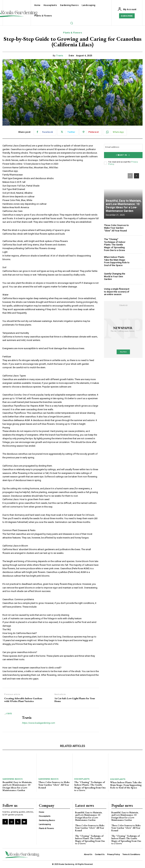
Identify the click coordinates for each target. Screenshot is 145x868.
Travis (60, 56)
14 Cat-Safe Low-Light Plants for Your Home (75, 700)
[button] (72, 23)
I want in (123, 155)
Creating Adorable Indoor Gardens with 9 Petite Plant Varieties (23, 700)
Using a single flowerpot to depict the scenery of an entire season (117, 292)
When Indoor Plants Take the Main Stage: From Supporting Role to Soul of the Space (117, 261)
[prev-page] (130, 176)
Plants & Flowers (72, 33)
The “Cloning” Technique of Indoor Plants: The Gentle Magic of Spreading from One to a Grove (115, 245)
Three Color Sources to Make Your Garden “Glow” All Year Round (116, 228)
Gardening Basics (13, 779)
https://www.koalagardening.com (38, 723)
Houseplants (82, 779)
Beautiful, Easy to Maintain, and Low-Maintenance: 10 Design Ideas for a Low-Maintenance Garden (124, 206)
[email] (123, 147)
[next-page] (137, 176)
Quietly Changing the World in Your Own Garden (115, 276)
